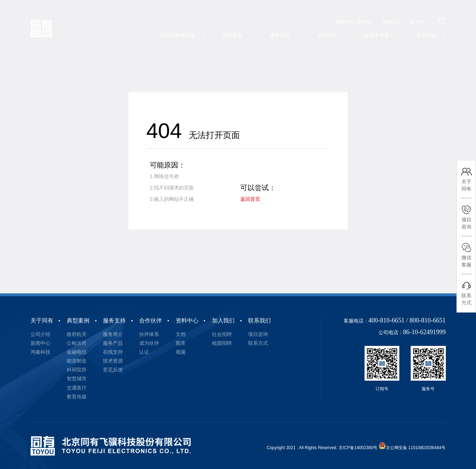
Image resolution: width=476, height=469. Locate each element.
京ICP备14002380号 (358, 448)
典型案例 (78, 321)
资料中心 (187, 321)
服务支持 (114, 321)
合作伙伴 (151, 321)
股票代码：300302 (354, 22)
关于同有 (42, 321)
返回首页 (250, 199)
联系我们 (259, 321)
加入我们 (223, 321)
